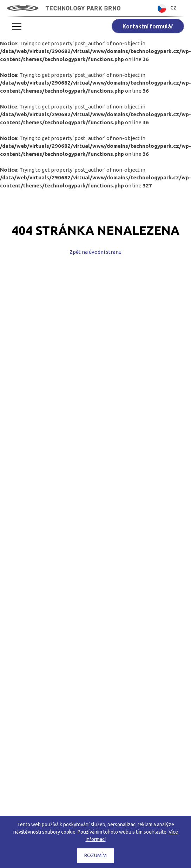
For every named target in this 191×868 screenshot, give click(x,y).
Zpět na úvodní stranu (95, 252)
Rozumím (95, 855)
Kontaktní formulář (148, 26)
